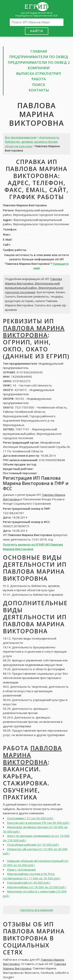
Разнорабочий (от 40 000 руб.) (29, 883)
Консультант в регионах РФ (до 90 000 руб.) (38, 823)
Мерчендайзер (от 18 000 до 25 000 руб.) (36, 887)
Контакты (39, 90)
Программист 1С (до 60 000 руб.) (30, 818)
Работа (39, 79)
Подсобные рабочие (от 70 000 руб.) (33, 844)
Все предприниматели (21, 137)
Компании (39, 68)
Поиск (39, 85)
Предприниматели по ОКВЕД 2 (39, 62)
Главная (39, 51)
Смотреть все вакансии (37, 910)
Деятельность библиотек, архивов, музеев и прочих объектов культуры (32, 142)
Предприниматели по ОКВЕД (39, 57)
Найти (37, 31)
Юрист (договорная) (21, 869)
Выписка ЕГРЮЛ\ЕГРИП (39, 74)
